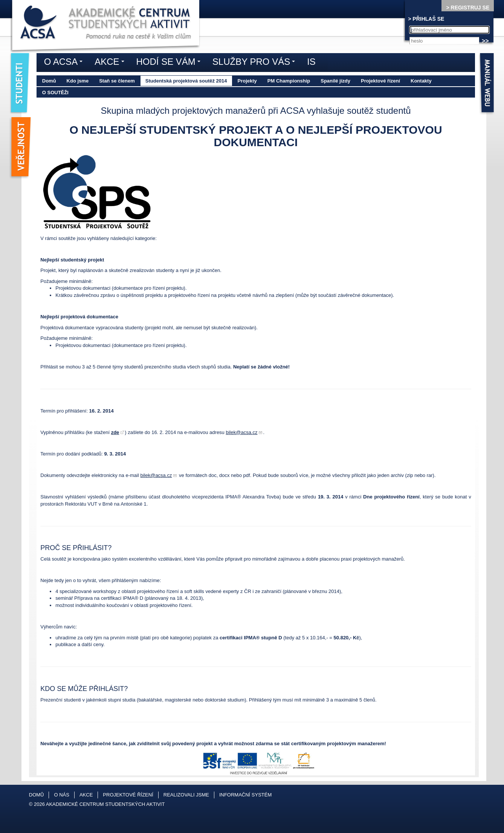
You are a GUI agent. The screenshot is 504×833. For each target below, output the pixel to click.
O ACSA (65, 63)
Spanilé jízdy (335, 81)
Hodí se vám (170, 63)
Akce (111, 63)
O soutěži (55, 92)
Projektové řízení (380, 81)
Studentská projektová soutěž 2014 (186, 81)
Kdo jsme (78, 81)
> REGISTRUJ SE (468, 8)
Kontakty (421, 81)
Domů (49, 81)
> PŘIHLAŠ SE (426, 19)
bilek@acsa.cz (241, 432)
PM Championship (289, 81)
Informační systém (245, 795)
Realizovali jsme (186, 795)
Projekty (247, 81)
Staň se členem (117, 81)
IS (311, 62)
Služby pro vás (256, 63)
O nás (61, 795)
